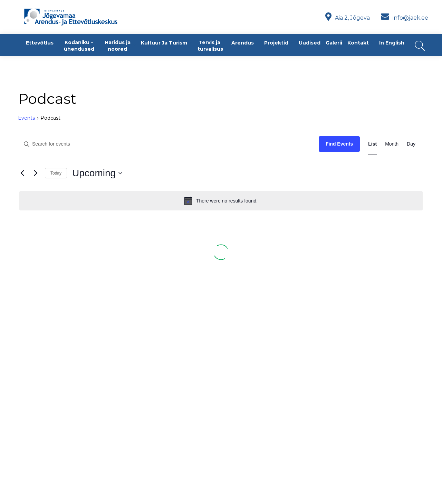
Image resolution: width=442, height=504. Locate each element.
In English (392, 43)
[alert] (221, 201)
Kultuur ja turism (164, 43)
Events (26, 118)
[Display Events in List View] (372, 144)
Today (56, 173)
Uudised (310, 43)
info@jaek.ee (405, 18)
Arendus (243, 43)
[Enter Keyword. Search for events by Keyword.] (169, 144)
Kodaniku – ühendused (79, 46)
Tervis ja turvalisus (210, 46)
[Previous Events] (22, 173)
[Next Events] (36, 173)
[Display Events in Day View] (411, 144)
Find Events (339, 144)
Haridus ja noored (118, 46)
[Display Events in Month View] (392, 144)
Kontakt (358, 43)
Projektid (276, 43)
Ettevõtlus (40, 43)
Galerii (334, 43)
